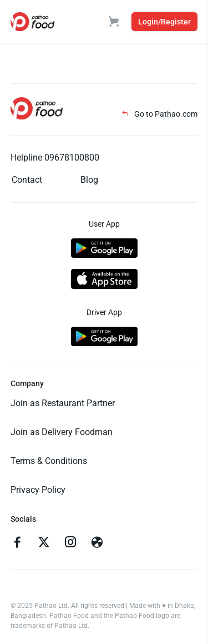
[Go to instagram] (70, 543)
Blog (89, 180)
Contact (27, 180)
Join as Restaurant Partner (63, 403)
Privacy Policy (38, 490)
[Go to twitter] (44, 543)
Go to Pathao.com (159, 114)
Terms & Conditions (49, 461)
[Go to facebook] (17, 543)
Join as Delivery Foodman (62, 432)
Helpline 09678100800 (55, 158)
